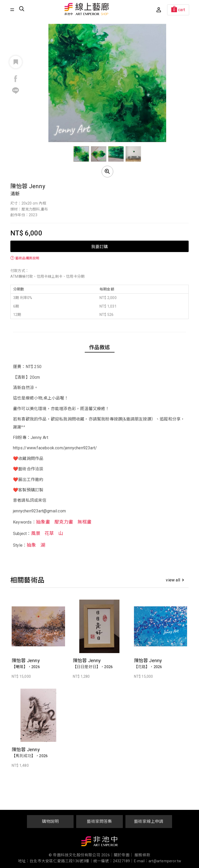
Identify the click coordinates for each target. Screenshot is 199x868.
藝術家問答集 (99, 821)
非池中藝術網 (99, 842)
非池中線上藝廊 (87, 9)
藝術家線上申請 (149, 821)
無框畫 (85, 522)
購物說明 (50, 821)
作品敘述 (100, 347)
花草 (49, 533)
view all (175, 580)
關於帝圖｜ (124, 855)
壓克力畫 (64, 522)
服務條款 (142, 855)
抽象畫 (43, 522)
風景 (36, 533)
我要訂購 (99, 246)
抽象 (31, 545)
